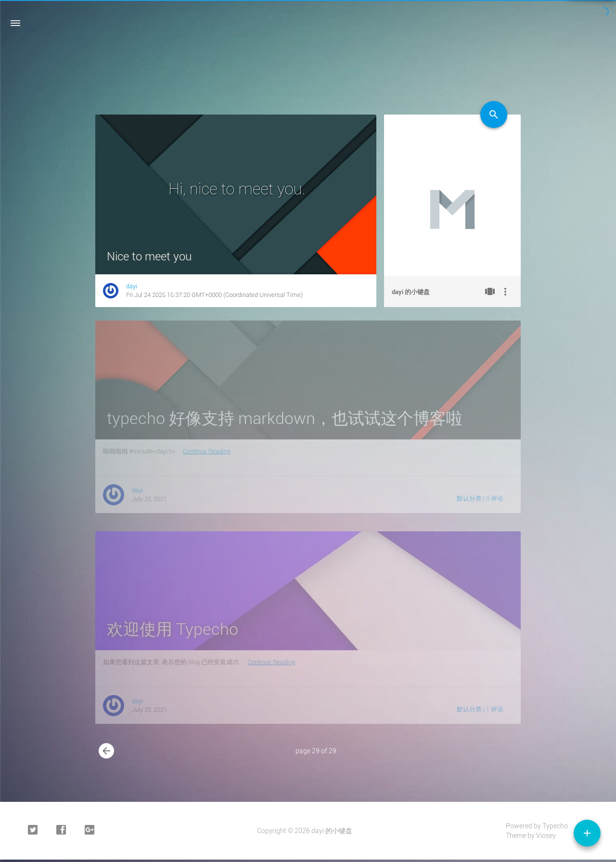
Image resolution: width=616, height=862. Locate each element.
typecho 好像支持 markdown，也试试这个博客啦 (285, 418)
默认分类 (469, 498)
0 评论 (495, 498)
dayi (132, 286)
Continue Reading (207, 451)
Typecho (555, 826)
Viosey (546, 836)
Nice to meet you (149, 257)
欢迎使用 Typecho (173, 629)
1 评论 (495, 709)
